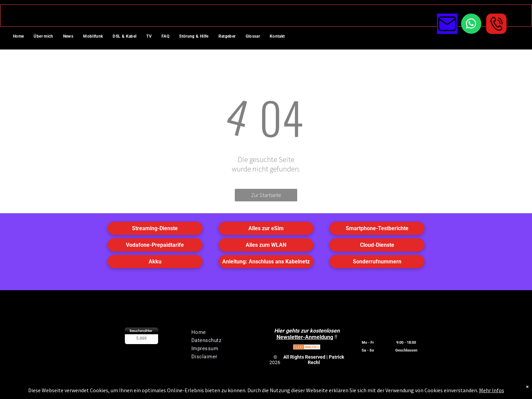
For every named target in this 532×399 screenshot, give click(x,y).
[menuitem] (21, 37)
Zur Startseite (266, 195)
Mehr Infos (492, 390)
